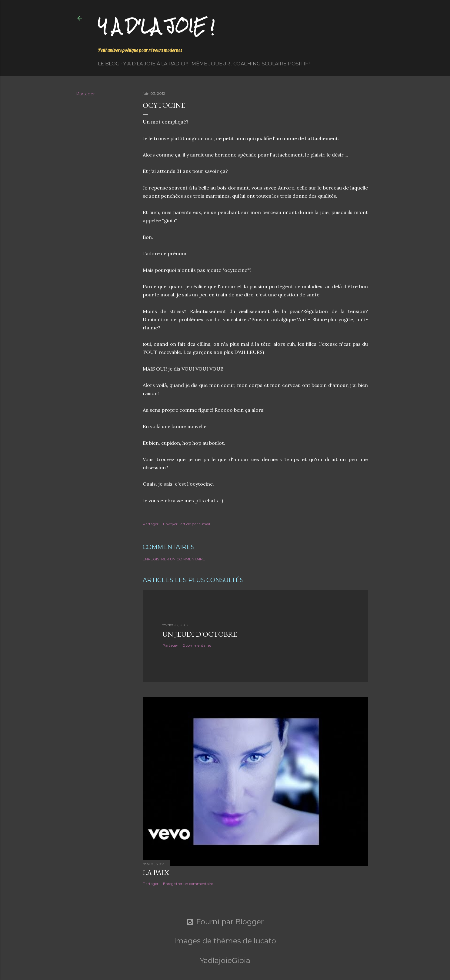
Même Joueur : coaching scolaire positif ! (251, 64)
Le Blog (109, 64)
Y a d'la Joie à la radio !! (156, 64)
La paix (156, 872)
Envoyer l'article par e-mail (187, 524)
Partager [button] (85, 94)
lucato (265, 941)
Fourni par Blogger (225, 922)
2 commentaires (197, 645)
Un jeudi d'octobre (200, 634)
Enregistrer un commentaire (174, 559)
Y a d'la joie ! (156, 26)
